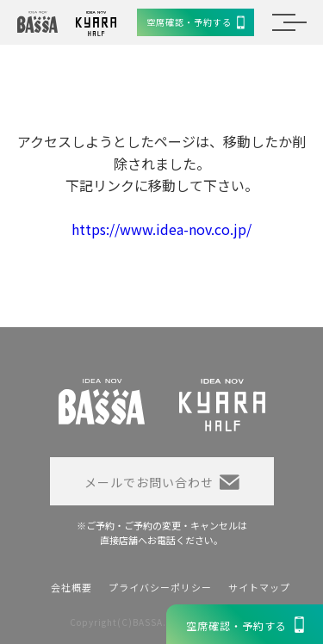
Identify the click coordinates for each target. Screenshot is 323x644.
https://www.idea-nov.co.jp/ (161, 229)
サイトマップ (259, 587)
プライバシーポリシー (160, 587)
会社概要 (71, 587)
